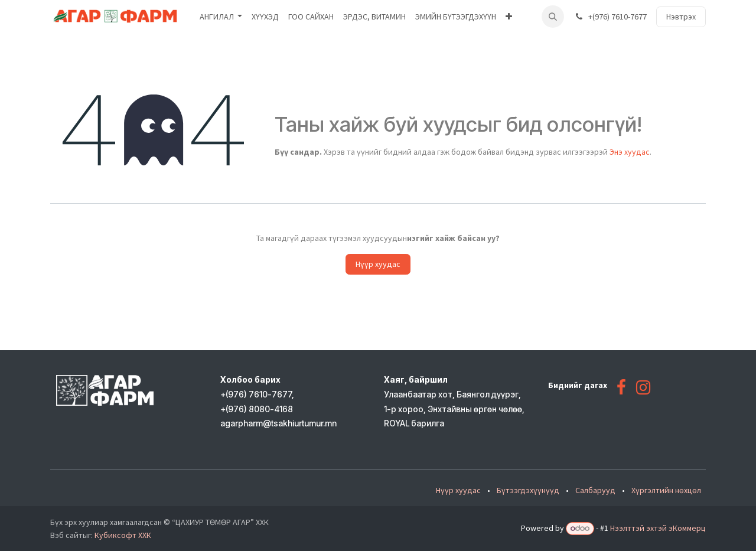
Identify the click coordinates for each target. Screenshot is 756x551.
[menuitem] (221, 17)
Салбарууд (595, 490)
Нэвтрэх (681, 17)
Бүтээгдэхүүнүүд (528, 490)
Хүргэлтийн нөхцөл (666, 490)
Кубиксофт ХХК (123, 535)
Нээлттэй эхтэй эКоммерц (658, 528)
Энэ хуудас (630, 152)
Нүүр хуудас (378, 264)
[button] (553, 17)
